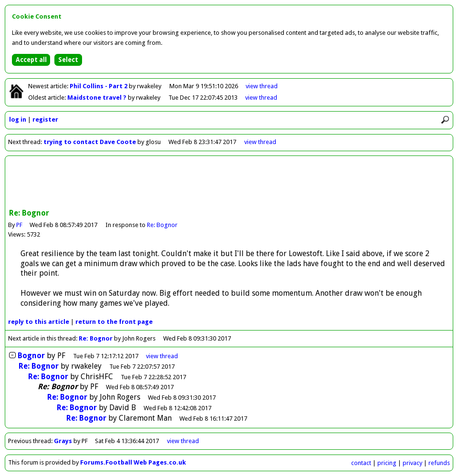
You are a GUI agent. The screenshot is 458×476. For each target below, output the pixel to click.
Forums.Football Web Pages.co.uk (133, 462)
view (262, 86)
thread (162, 356)
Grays (63, 441)
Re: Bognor (163, 225)
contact (361, 463)
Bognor (31, 356)
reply (39, 322)
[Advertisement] (229, 183)
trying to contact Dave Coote (90, 142)
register (45, 119)
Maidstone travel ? (98, 98)
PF (19, 225)
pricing (387, 463)
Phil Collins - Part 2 (99, 86)
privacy (412, 463)
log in (18, 119)
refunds (439, 463)
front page (114, 322)
